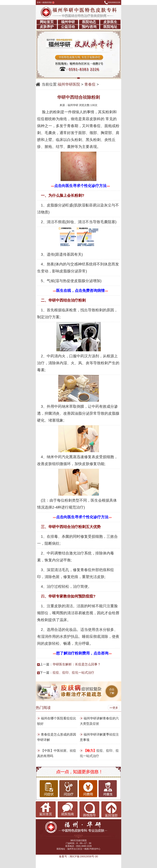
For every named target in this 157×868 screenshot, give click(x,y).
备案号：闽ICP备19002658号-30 (78, 856)
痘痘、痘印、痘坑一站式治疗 (73, 673)
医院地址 (110, 27)
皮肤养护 (47, 27)
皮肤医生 (110, 22)
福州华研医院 (69, 84)
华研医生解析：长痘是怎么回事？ (77, 664)
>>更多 (114, 708)
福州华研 (68, 22)
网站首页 (47, 22)
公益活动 (68, 27)
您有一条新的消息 (46, 2)
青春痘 (90, 84)
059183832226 (114, 2)
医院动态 (89, 22)
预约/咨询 (89, 27)
